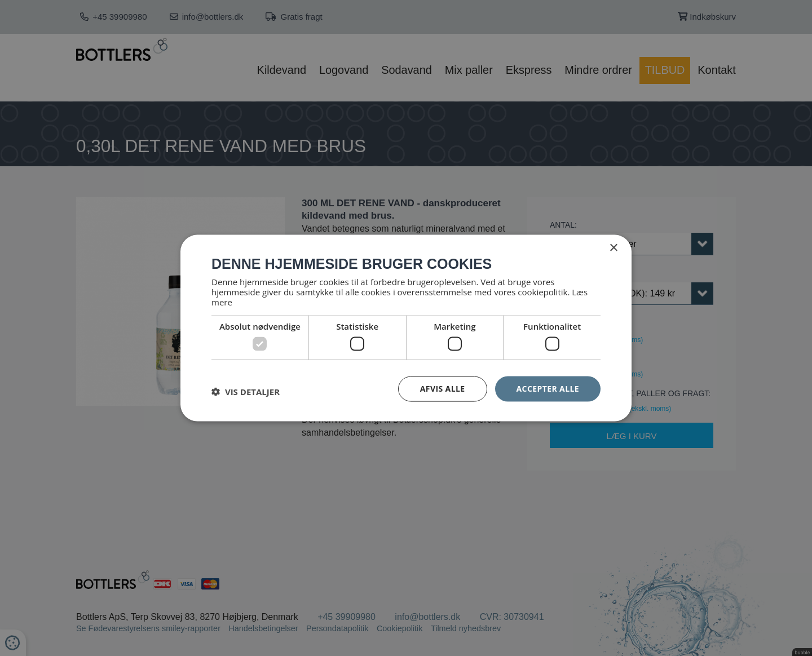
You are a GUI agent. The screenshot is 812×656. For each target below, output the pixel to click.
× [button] (613, 248)
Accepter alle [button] (548, 389)
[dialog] (406, 328)
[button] (246, 392)
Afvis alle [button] (443, 389)
